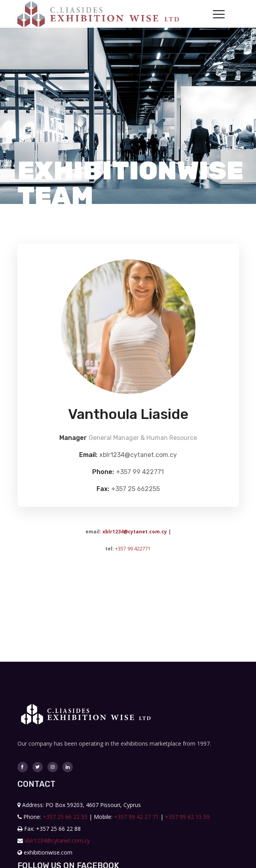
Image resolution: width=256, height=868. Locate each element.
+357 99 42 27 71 (136, 817)
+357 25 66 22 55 (65, 817)
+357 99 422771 (133, 549)
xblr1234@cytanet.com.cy (135, 532)
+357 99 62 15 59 (187, 817)
